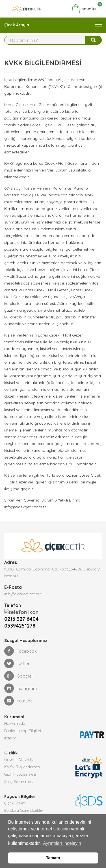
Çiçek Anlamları (18, 811)
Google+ (19, 669)
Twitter (17, 656)
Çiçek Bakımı (15, 796)
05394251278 (20, 619)
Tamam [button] (53, 858)
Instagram (20, 681)
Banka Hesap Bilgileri (23, 724)
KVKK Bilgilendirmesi (22, 760)
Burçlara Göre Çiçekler (24, 803)
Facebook (20, 644)
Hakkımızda (15, 716)
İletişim (10, 731)
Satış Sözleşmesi (19, 774)
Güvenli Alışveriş (19, 752)
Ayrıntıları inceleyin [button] (62, 843)
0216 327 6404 (23, 612)
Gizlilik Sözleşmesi (20, 767)
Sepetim (84, 9)
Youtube (19, 694)
